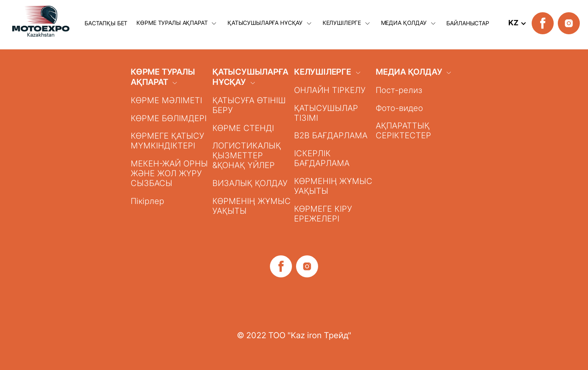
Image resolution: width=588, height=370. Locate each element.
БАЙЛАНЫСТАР (468, 23)
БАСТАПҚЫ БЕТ (106, 23)
